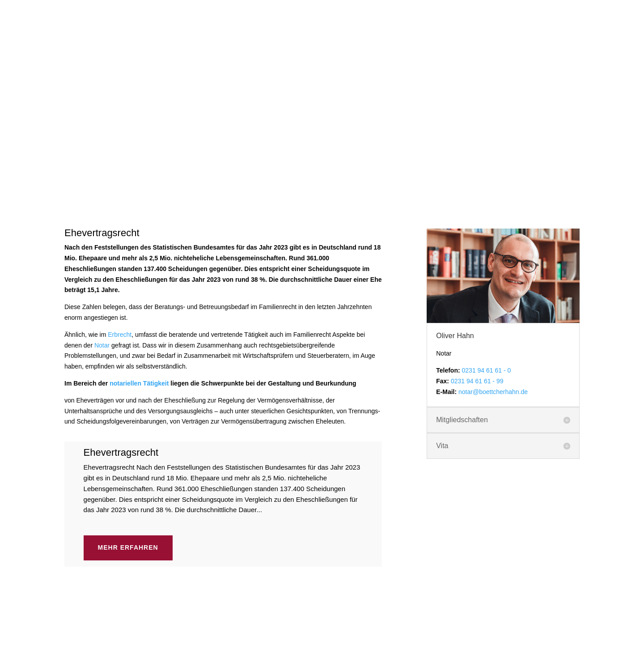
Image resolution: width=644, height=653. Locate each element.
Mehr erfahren (128, 392)
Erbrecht (120, 179)
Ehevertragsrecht (121, 297)
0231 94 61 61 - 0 (487, 215)
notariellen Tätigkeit (139, 228)
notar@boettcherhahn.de (493, 237)
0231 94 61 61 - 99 (477, 226)
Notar (102, 190)
